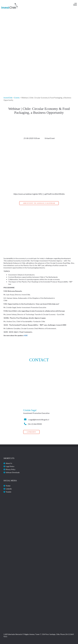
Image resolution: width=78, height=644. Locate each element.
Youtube (9, 492)
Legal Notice (10, 466)
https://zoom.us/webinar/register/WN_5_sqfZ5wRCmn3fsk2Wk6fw (39, 194)
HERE (26, 335)
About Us (9, 463)
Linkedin (9, 489)
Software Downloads (13, 473)
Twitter (8, 486)
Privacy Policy (11, 469)
